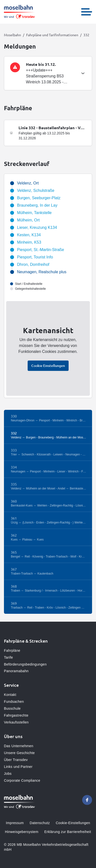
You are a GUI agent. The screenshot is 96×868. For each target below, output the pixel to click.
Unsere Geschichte (19, 753)
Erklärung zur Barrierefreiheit (68, 832)
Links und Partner (18, 767)
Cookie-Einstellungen (73, 823)
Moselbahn (12, 35)
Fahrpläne (12, 651)
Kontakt (10, 695)
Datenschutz (40, 823)
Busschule (12, 708)
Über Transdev (16, 760)
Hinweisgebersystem (22, 832)
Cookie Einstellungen (48, 366)
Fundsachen (14, 702)
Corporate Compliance (22, 780)
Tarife (8, 657)
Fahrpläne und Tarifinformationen (52, 35)
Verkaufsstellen (16, 722)
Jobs (8, 774)
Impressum (15, 823)
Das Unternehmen (19, 746)
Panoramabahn (16, 671)
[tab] (48, 73)
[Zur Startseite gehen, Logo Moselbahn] (19, 12)
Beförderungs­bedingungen (25, 664)
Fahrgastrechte (16, 715)
